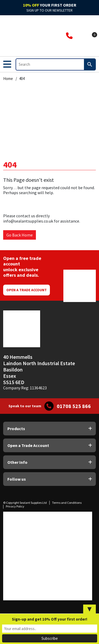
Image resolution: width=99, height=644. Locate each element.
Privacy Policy (15, 506)
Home (8, 79)
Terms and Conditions (67, 503)
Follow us (17, 479)
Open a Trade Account (27, 290)
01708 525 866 (74, 406)
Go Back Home (20, 235)
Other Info (17, 462)
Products (16, 429)
